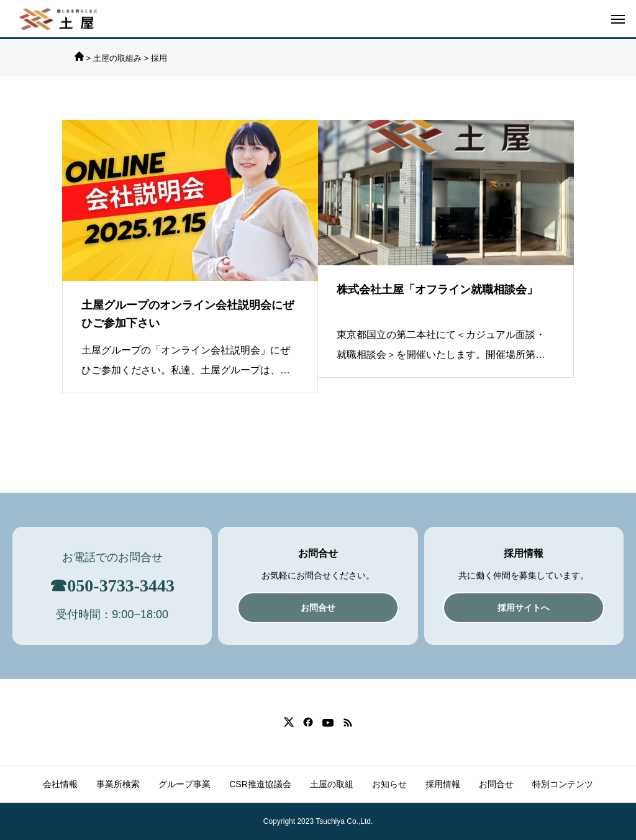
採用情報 (443, 784)
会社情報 (60, 784)
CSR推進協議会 (260, 784)
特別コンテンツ (563, 784)
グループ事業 (184, 784)
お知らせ (389, 784)
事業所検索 (118, 784)
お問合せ (496, 784)
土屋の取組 (332, 784)
